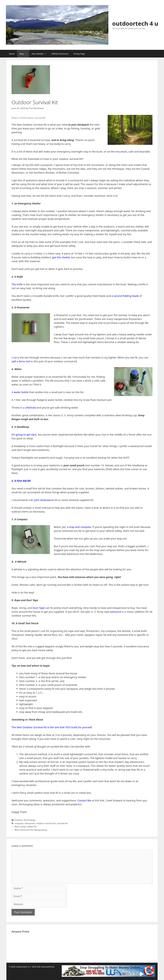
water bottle (21, 392)
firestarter (30, 823)
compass (19, 823)
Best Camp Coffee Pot (26, 827)
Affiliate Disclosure (60, 54)
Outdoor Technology (25, 820)
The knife (17, 284)
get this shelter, (61, 257)
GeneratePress (48, 967)
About (12, 54)
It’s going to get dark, (24, 435)
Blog (24, 54)
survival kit (62, 823)
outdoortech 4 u (135, 23)
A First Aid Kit (23, 481)
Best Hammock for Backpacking (31, 830)
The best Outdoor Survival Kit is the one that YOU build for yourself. (52, 727)
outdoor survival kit (46, 823)
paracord (115, 612)
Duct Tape (39, 608)
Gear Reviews (40, 54)
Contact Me (84, 800)
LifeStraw (30, 408)
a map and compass (79, 527)
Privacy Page (79, 54)
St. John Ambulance (42, 500)
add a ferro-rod (21, 361)
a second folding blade (125, 296)
